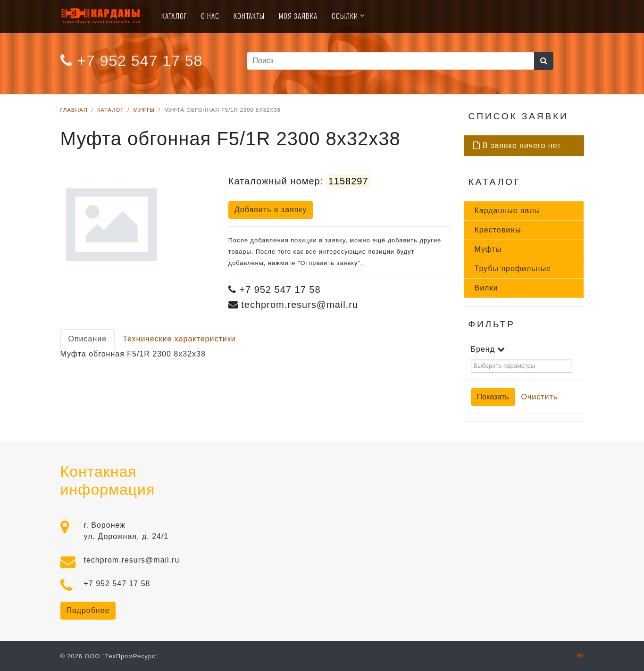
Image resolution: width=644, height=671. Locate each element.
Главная (74, 110)
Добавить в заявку (271, 210)
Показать (493, 397)
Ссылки (345, 16)
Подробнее (88, 610)
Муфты (144, 110)
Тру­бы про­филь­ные (513, 269)
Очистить (540, 397)
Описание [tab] (88, 339)
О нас (210, 16)
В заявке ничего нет (517, 145)
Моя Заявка (298, 16)
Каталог (174, 16)
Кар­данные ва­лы (508, 211)
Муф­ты (488, 249)
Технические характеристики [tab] (179, 339)
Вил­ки (486, 288)
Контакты (249, 16)
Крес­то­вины (498, 230)
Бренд (488, 349)
